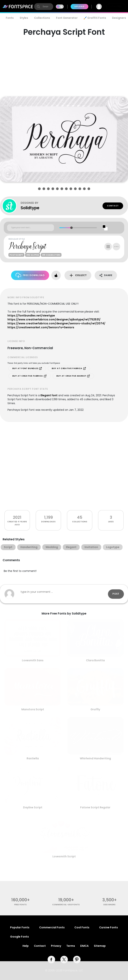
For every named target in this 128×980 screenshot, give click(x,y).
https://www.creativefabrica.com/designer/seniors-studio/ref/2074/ (56, 323)
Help (26, 946)
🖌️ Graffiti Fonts (95, 18)
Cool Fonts (82, 927)
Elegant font (49, 395)
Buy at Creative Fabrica (69, 368)
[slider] (71, 228)
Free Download (30, 275)
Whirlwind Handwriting (95, 758)
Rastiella (33, 758)
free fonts (21, 905)
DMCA (84, 946)
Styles (24, 18)
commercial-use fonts (66, 905)
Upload (79, 6)
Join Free (116, 6)
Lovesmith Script (64, 856)
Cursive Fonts (109, 927)
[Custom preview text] (31, 228)
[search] (44, 7)
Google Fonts (19, 937)
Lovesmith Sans (33, 660)
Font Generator (67, 18)
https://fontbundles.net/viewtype (31, 316)
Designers (110, 905)
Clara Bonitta (95, 660)
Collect (78, 275)
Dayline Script (33, 807)
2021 (17, 517)
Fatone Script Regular (95, 807)
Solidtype (30, 208)
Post (116, 594)
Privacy (56, 946)
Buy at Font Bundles (27, 368)
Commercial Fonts (52, 927)
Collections (42, 18)
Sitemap (100, 946)
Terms (71, 946)
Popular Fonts (20, 927)
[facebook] (51, 960)
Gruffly (95, 709)
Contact (113, 206)
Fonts (10, 18)
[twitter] (64, 960)
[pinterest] (77, 960)
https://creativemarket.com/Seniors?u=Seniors (41, 327)
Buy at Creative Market (73, 376)
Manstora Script (33, 709)
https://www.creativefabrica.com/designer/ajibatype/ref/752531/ (54, 319)
